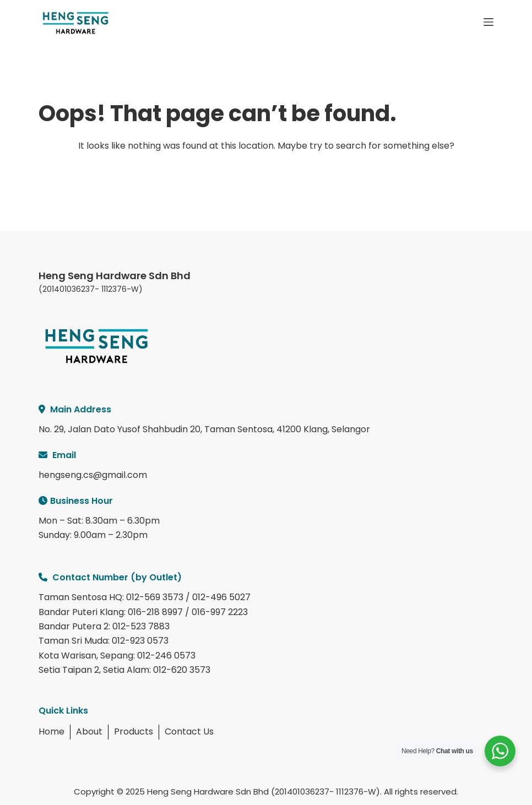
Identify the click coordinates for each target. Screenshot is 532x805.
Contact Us (189, 731)
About (89, 731)
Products (134, 731)
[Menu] (488, 22)
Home (51, 731)
